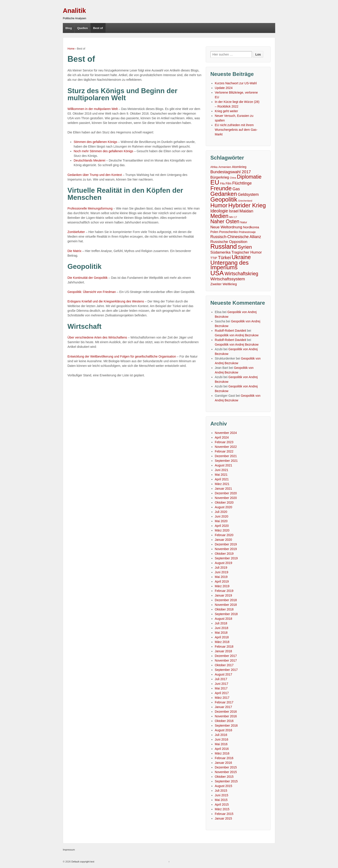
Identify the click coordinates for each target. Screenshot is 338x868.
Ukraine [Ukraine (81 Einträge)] (241, 257)
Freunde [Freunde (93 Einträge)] (221, 188)
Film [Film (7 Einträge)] (229, 183)
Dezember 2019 (226, 544)
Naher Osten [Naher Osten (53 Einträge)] (225, 222)
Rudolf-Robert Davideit (230, 331)
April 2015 (222, 804)
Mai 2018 (221, 633)
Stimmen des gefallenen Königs (95, 142)
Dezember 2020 (226, 493)
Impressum (69, 850)
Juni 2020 (222, 516)
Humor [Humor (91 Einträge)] (219, 205)
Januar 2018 (223, 651)
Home (71, 49)
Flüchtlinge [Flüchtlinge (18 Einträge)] (242, 183)
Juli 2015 (221, 791)
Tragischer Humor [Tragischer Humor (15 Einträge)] (247, 252)
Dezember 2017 (226, 656)
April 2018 (222, 637)
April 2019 (222, 581)
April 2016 (222, 749)
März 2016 (222, 753)
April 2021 (222, 479)
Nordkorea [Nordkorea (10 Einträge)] (251, 227)
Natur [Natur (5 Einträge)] (244, 222)
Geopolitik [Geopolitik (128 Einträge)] (224, 199)
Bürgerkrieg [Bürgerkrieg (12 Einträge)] (220, 177)
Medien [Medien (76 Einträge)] (219, 216)
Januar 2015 (223, 818)
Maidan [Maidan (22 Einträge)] (246, 211)
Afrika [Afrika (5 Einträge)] (214, 167)
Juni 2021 (222, 470)
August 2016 (224, 730)
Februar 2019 (224, 591)
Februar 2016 (224, 758)
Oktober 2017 (224, 665)
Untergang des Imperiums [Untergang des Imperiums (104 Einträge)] (229, 265)
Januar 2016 (223, 763)
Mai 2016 (221, 744)
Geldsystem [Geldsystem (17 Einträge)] (248, 194)
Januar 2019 (223, 595)
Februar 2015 (224, 814)
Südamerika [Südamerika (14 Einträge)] (220, 252)
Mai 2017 (221, 688)
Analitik (74, 11)
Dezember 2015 (226, 767)
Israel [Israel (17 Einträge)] (234, 211)
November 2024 (226, 433)
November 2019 (226, 549)
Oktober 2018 (224, 609)
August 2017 (224, 674)
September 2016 (226, 726)
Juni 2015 (222, 795)
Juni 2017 (222, 684)
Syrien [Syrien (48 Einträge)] (245, 247)
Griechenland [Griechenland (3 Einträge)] (245, 201)
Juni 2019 (222, 572)
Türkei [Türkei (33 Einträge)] (224, 257)
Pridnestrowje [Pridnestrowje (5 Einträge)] (247, 232)
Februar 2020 (224, 535)
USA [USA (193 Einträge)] (217, 273)
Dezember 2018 (226, 600)
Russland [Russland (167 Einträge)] (224, 247)
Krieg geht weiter (226, 111)
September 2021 (226, 461)
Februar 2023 (224, 442)
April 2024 (222, 437)
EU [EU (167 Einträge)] (215, 182)
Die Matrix (74, 251)
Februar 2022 (224, 451)
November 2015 (226, 772)
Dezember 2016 (226, 712)
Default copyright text (83, 862)
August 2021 (224, 465)
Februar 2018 (224, 647)
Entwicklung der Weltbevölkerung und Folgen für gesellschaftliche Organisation (122, 356)
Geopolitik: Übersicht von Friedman (92, 292)
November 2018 (226, 605)
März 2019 (222, 586)
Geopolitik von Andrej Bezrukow (237, 335)
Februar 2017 (224, 702)
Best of (98, 28)
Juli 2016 (221, 735)
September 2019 (226, 558)
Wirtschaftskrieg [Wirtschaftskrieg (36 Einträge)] (241, 274)
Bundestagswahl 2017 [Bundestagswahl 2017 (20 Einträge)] (231, 172)
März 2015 (222, 809)
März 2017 (222, 698)
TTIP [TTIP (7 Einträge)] (214, 258)
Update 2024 (224, 88)
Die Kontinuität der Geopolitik (87, 278)
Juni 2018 (222, 628)
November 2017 (226, 660)
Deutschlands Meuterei (89, 160)
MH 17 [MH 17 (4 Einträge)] (233, 217)
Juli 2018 (221, 623)
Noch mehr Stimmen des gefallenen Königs (103, 151)
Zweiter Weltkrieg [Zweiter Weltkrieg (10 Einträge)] (224, 284)
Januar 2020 (223, 540)
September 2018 (226, 614)
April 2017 (222, 693)
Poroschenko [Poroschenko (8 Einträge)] (229, 232)
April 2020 (222, 526)
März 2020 (222, 530)
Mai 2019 (221, 577)
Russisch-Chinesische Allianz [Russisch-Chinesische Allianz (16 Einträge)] (236, 237)
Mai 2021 (221, 475)
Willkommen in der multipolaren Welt (93, 109)
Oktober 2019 (224, 554)
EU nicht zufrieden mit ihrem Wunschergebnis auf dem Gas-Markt (236, 130)
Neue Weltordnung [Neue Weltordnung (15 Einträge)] (226, 227)
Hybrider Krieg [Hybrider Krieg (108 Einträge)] (247, 205)
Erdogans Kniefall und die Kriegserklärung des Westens (106, 301)
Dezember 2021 (226, 456)
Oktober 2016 (224, 721)
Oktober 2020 (224, 502)
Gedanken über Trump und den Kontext (95, 175)
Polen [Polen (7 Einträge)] (214, 232)
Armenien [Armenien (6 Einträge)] (225, 167)
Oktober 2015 (224, 777)
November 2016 (226, 716)
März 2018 (222, 642)
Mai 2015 (221, 800)
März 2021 (222, 484)
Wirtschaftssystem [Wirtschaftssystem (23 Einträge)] (228, 279)
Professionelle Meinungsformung (90, 208)
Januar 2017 (223, 707)
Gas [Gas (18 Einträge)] (236, 189)
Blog (69, 28)
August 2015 (224, 786)
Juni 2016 (222, 739)
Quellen (83, 28)
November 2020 (226, 498)
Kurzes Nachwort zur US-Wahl (236, 83)
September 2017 (226, 670)
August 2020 (224, 507)
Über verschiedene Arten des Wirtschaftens (97, 337)
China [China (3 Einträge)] (233, 178)
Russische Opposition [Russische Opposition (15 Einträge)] (229, 242)
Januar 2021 (223, 489)
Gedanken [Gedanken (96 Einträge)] (224, 194)
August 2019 (224, 563)
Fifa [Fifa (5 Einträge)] (222, 184)
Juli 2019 (221, 568)
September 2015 (226, 781)
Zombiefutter (76, 232)
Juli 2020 (221, 512)
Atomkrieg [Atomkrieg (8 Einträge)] (239, 167)
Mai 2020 (221, 521)
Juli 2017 (221, 679)
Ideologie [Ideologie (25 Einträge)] (219, 211)
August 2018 (224, 619)
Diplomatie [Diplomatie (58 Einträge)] (249, 177)
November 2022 (226, 447)
